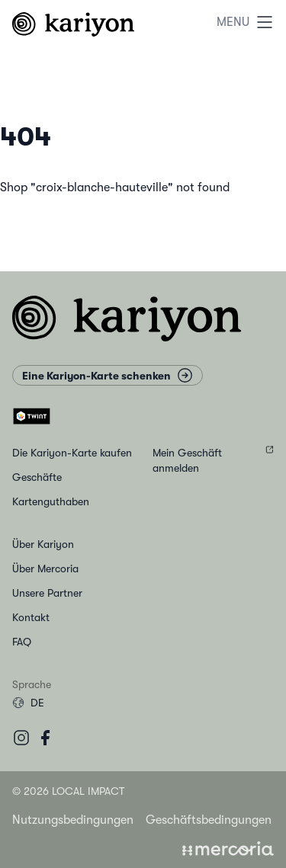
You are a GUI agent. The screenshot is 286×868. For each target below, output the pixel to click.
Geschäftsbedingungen (209, 820)
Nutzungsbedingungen (73, 820)
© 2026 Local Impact (68, 791)
